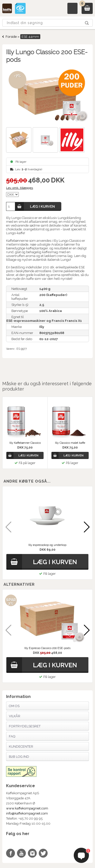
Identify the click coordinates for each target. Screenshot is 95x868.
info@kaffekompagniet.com (27, 813)
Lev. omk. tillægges (20, 188)
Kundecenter (21, 746)
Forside (11, 37)
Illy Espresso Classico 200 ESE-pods (47, 648)
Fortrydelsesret (25, 726)
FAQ (12, 736)
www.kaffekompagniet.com (27, 808)
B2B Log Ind (19, 757)
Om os (14, 706)
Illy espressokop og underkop (47, 545)
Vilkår (15, 716)
